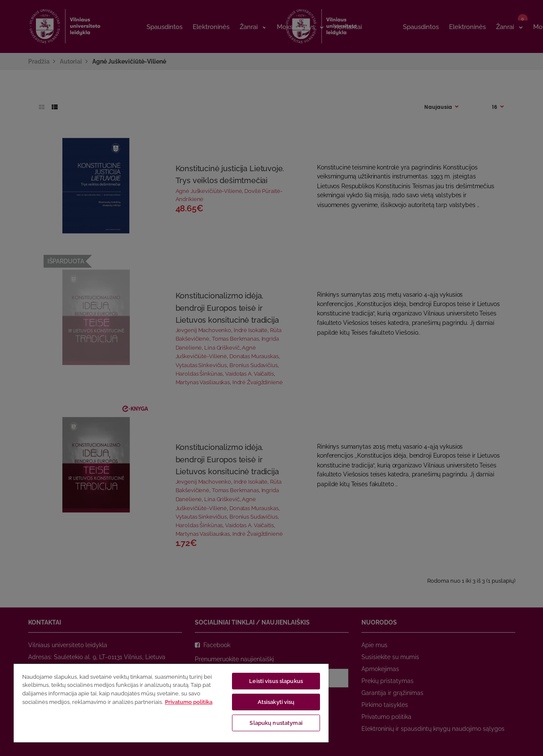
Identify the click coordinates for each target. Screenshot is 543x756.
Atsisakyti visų (276, 702)
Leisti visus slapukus (276, 681)
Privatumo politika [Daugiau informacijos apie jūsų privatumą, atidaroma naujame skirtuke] (189, 702)
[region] (171, 703)
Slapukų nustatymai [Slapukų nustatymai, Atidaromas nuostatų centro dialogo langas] (276, 723)
